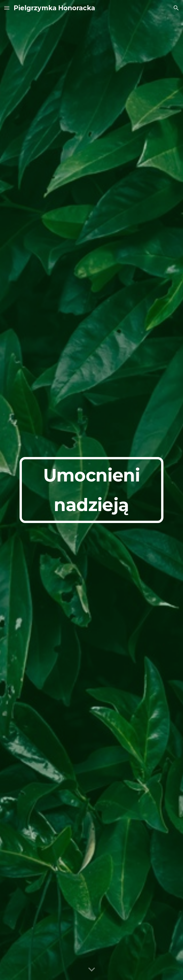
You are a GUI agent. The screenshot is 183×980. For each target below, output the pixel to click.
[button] (7, 8)
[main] (91, 490)
